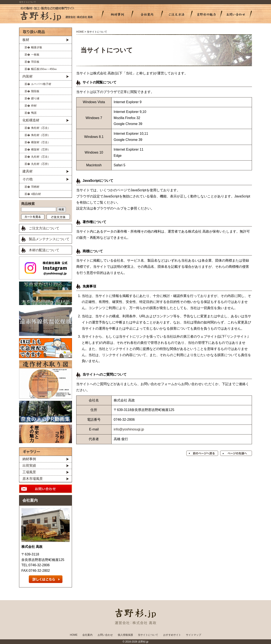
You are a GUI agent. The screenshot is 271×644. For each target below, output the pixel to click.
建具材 (28, 171)
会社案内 (30, 500)
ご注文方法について (44, 228)
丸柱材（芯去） (41, 157)
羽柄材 (35, 187)
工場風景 (29, 472)
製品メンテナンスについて (49, 239)
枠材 (34, 106)
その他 (28, 179)
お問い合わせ (105, 635)
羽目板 (35, 62)
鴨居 (34, 113)
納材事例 (29, 459)
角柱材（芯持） (41, 135)
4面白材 (36, 194)
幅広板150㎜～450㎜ (44, 69)
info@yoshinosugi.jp (129, 429)
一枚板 (35, 55)
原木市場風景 (33, 479)
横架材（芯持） (41, 149)
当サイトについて (148, 635)
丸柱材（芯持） (41, 164)
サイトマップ (194, 635)
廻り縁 (35, 98)
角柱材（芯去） (41, 128)
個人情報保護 (125, 635)
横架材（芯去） (41, 142)
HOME (80, 32)
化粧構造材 (31, 120)
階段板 (35, 91)
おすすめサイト (172, 635)
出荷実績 (29, 466)
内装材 (28, 76)
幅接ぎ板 (37, 47)
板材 (26, 40)
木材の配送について (44, 250)
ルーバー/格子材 (41, 84)
